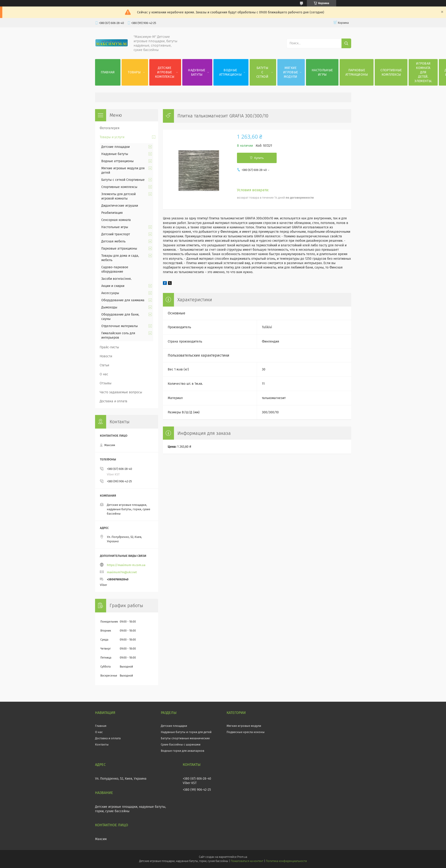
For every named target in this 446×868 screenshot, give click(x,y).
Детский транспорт (116, 234)
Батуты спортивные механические (185, 738)
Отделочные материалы (120, 326)
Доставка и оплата (114, 401)
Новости (106, 356)
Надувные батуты (197, 72)
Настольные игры (322, 72)
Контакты (102, 744)
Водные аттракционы (230, 72)
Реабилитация (112, 213)
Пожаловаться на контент (247, 861)
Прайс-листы (109, 347)
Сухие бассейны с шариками (181, 744)
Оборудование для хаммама (123, 300)
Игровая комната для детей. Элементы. (423, 72)
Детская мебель (113, 241)
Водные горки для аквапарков (183, 751)
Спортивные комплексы (391, 72)
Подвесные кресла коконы (246, 732)
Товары (134, 72)
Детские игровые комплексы (165, 72)
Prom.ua (242, 857)
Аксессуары (110, 293)
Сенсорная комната (116, 220)
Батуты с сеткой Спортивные (123, 180)
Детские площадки (115, 147)
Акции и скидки (113, 286)
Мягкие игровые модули (290, 72)
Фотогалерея (110, 128)
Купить (259, 158)
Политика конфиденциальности (286, 861)
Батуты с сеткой (262, 72)
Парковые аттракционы (357, 72)
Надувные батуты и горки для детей (186, 732)
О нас (104, 374)
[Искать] (346, 43)
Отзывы (106, 383)
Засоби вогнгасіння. (116, 279)
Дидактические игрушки (120, 206)
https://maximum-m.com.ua (126, 565)
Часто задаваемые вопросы (121, 392)
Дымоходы (109, 307)
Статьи (104, 365)
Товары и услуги (112, 137)
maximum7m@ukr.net (122, 572)
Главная (108, 72)
